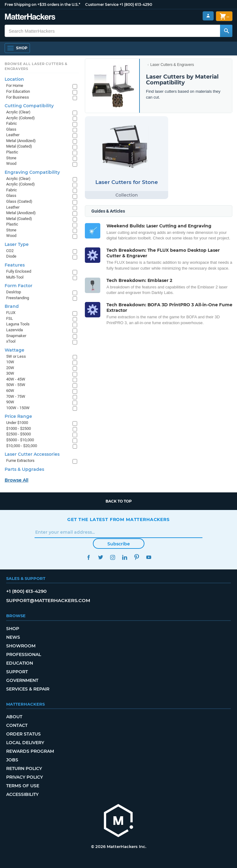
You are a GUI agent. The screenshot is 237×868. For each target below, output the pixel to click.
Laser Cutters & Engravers (172, 65)
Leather (13, 135)
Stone (11, 158)
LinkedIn (125, 557)
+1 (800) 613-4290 (136, 4)
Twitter (100, 557)
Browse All (17, 480)
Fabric (12, 123)
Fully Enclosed (19, 271)
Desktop (14, 292)
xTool (11, 341)
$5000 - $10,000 (20, 440)
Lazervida (15, 330)
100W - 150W (18, 408)
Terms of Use (23, 786)
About (14, 717)
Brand (12, 306)
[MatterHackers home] (118, 821)
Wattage (15, 350)
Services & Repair (28, 689)
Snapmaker (16, 336)
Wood (11, 163)
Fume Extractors (20, 460)
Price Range (18, 416)
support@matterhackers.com (48, 600)
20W (10, 368)
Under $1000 (17, 423)
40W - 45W (16, 379)
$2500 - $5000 (19, 434)
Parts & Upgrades (24, 469)
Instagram (112, 557)
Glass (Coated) (19, 201)
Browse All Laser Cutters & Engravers (36, 66)
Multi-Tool (15, 277)
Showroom (21, 646)
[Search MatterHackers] (226, 31)
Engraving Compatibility (32, 172)
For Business (18, 97)
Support (17, 672)
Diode (11, 256)
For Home (15, 86)
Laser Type (17, 244)
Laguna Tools (18, 324)
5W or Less (16, 356)
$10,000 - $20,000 (22, 446)
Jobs (12, 760)
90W (10, 402)
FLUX (11, 313)
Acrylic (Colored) (21, 118)
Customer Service (102, 4)
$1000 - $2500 (19, 428)
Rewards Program (30, 751)
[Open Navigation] (17, 48)
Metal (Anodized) (21, 141)
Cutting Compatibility (29, 106)
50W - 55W (16, 385)
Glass (11, 129)
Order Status (23, 734)
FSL (10, 318)
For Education (18, 91)
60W (10, 391)
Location (14, 79)
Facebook (88, 557)
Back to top (119, 501)
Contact (17, 725)
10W (10, 362)
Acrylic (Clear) (18, 112)
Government (22, 680)
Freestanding (18, 298)
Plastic (12, 152)
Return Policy (24, 768)
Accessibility (22, 794)
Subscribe (119, 544)
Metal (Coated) (19, 146)
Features (15, 265)
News (13, 637)
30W (10, 373)
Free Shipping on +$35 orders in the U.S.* (42, 4)
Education (20, 663)
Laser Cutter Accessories (32, 454)
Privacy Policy (25, 777)
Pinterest (137, 557)
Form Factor (19, 286)
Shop (13, 629)
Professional (24, 654)
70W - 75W (16, 396)
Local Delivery (25, 743)
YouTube (149, 557)
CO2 (10, 251)
